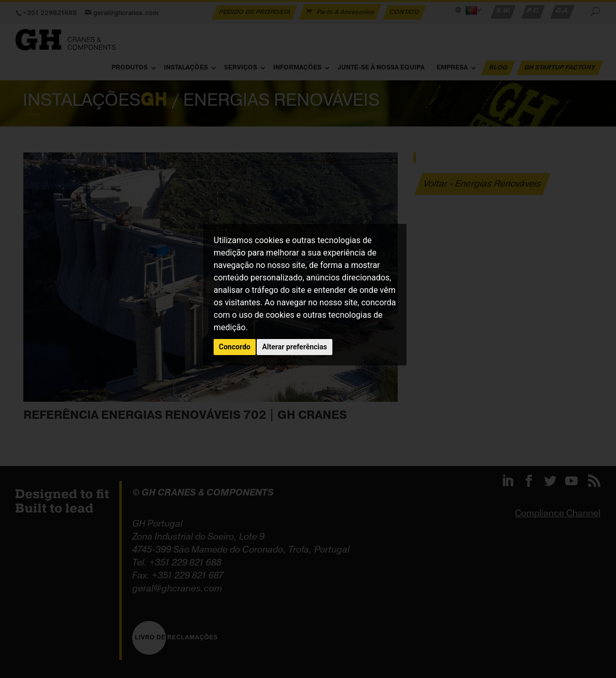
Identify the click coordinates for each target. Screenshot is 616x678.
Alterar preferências (294, 347)
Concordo (235, 347)
